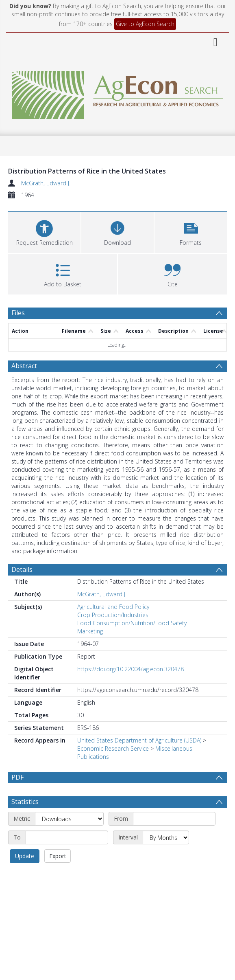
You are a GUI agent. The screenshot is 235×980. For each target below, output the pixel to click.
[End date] (67, 857)
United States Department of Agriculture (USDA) (139, 740)
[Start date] (174, 838)
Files (18, 313)
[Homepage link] (118, 93)
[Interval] (166, 857)
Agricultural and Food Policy (113, 607)
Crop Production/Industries (113, 615)
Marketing (90, 631)
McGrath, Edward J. (46, 183)
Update (25, 876)
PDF (17, 777)
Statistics (25, 821)
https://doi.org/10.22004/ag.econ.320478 (131, 669)
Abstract (24, 366)
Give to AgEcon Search (145, 24)
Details (22, 569)
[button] (191, 232)
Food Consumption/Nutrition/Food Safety (132, 623)
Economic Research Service (113, 748)
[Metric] (69, 838)
